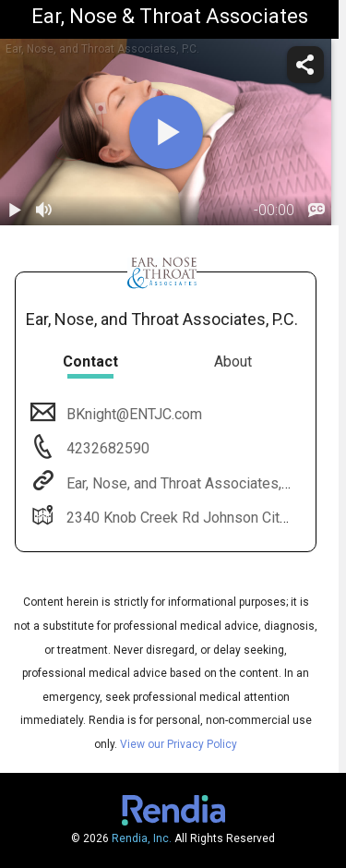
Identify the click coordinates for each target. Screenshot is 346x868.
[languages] (316, 211)
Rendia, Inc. (142, 838)
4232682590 (106, 448)
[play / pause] (15, 211)
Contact (90, 362)
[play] (166, 132)
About (233, 362)
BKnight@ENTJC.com (132, 414)
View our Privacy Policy (179, 744)
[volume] (44, 211)
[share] (305, 65)
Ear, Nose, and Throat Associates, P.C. (185, 483)
